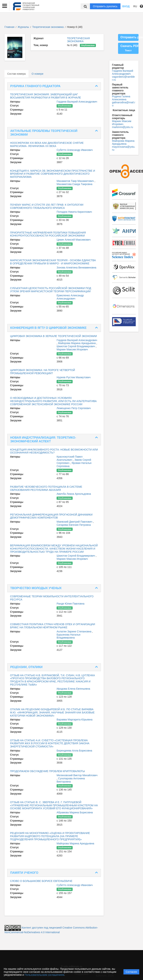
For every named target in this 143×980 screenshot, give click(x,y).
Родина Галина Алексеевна (121, 98)
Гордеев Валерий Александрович (77, 102)
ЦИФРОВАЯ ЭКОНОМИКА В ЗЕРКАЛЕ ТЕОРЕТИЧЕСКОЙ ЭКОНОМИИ (53, 336)
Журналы (23, 27)
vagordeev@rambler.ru (123, 78)
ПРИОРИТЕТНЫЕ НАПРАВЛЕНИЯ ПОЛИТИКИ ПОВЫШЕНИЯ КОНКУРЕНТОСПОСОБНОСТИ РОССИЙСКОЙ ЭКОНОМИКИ (48, 234)
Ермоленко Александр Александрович (70, 297)
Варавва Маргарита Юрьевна (75, 720)
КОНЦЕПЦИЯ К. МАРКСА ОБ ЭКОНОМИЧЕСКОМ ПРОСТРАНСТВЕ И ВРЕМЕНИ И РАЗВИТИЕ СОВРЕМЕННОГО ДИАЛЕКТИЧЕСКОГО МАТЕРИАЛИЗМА (53, 174)
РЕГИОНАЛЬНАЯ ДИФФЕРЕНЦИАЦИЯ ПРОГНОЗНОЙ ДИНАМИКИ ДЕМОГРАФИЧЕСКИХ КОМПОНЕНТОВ (51, 516)
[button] (5, 6)
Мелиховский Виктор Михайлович (77, 775)
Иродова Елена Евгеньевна (73, 689)
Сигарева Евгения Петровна (74, 525)
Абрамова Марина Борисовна (75, 812)
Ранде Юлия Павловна (70, 604)
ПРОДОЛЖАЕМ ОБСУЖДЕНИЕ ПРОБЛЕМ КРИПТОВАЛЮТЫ (47, 771)
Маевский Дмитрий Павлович (75, 522)
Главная (9, 27)
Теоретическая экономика (48, 27)
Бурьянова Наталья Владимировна (69, 636)
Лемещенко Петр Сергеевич (74, 408)
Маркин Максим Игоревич (72, 349)
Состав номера (16, 74)
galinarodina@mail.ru (124, 104)
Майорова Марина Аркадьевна (77, 343)
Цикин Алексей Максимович (74, 240)
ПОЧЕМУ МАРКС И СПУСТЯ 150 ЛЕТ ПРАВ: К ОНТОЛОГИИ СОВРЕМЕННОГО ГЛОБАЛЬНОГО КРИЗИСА (47, 206)
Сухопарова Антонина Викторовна (71, 780)
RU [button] (135, 6)
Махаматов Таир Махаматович (76, 181)
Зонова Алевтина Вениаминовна (76, 268)
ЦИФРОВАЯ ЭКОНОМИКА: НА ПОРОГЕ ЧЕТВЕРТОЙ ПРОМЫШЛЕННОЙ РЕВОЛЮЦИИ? (43, 372)
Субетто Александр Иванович (75, 150)
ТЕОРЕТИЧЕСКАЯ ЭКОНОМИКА (78, 40)
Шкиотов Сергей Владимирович (76, 346)
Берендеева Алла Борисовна (74, 751)
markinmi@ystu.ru (123, 127)
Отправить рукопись (105, 6)
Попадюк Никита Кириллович (74, 212)
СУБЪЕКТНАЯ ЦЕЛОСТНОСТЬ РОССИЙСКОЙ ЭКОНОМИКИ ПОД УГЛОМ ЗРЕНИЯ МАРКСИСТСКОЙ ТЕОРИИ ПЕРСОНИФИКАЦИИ (51, 290)
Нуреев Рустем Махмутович (74, 377)
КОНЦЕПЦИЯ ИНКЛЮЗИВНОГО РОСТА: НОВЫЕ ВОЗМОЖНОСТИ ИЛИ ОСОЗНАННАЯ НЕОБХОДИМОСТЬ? (54, 451)
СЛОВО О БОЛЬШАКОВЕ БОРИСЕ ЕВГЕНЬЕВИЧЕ (41, 881)
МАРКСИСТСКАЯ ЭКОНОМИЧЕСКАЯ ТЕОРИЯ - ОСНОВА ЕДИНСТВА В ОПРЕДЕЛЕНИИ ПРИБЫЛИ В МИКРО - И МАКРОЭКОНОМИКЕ (53, 262)
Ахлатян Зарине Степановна (74, 631)
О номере (38, 74)
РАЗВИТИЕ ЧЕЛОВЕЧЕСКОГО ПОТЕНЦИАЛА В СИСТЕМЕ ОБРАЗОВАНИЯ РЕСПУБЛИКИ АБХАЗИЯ (46, 488)
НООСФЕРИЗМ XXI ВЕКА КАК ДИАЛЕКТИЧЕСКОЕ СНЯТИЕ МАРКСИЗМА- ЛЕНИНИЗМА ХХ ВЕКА (47, 144)
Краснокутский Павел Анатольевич (70, 458)
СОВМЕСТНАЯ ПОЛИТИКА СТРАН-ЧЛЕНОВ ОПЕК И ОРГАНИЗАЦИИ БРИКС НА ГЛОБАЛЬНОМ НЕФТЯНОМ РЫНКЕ (53, 626)
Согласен (131, 972)
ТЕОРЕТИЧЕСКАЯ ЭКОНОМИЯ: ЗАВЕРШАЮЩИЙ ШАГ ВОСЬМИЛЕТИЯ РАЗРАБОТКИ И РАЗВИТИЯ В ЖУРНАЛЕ (46, 96)
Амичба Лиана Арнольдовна (74, 494)
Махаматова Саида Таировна (74, 184)
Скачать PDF (130, 48)
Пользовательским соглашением (44, 975)
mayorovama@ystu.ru (124, 148)
